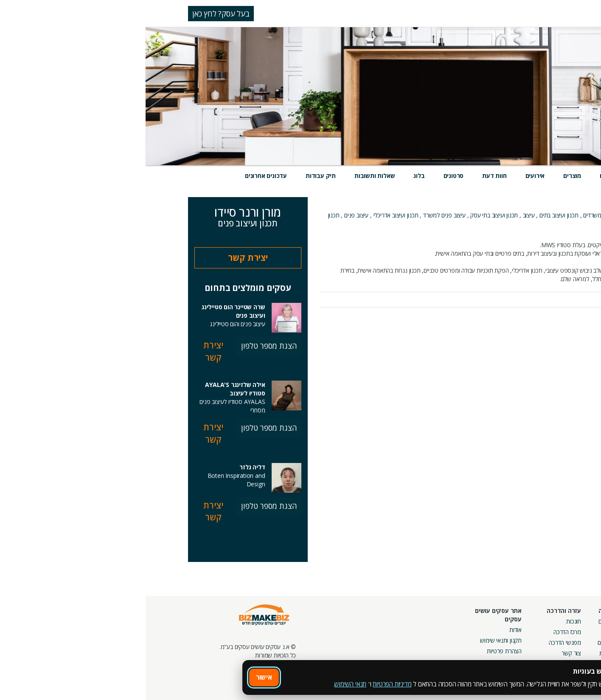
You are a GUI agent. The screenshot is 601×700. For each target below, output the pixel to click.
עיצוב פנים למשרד (299, 215)
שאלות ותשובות (229, 176)
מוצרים (427, 176)
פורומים (461, 642)
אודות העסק (545, 236)
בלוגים (462, 632)
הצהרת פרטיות (359, 651)
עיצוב (383, 215)
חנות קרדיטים (573, 632)
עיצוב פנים (211, 215)
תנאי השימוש (205, 684)
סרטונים (308, 176)
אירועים (390, 176)
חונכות (428, 621)
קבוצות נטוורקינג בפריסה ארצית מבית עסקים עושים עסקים (499, 651)
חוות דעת (349, 176)
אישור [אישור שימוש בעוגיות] (118, 677)
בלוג (273, 176)
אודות (370, 630)
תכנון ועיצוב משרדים (461, 215)
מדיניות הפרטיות (246, 684)
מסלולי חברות (513, 621)
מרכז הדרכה (422, 632)
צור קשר (426, 653)
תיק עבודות (175, 176)
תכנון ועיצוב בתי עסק (348, 215)
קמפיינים (519, 632)
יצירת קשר (102, 258)
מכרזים (521, 670)
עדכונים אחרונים (120, 176)
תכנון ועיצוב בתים (413, 215)
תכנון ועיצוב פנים (508, 215)
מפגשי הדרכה (419, 642)
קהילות (462, 653)
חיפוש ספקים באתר (566, 621)
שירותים (465, 176)
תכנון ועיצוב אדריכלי (250, 215)
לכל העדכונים (536, 322)
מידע (500, 176)
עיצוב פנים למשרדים (504, 224)
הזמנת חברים (573, 642)
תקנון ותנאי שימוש (355, 640)
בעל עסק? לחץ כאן (75, 14)
